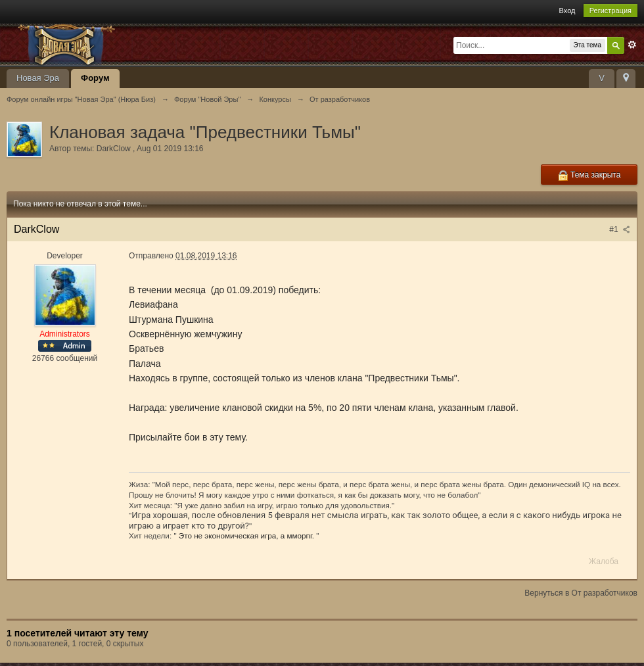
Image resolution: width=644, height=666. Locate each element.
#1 (620, 229)
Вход (567, 11)
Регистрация (610, 11)
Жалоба (604, 561)
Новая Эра (38, 78)
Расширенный (632, 45)
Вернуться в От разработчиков (581, 593)
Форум (95, 78)
